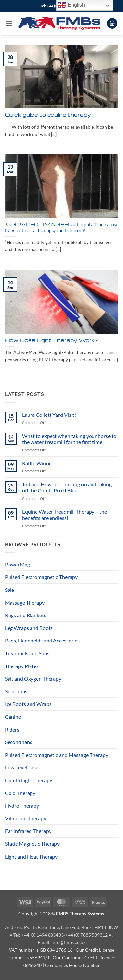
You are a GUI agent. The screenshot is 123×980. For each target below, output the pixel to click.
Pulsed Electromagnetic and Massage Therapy (57, 755)
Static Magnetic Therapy (32, 844)
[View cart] (112, 24)
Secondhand (19, 742)
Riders (12, 729)
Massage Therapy (25, 603)
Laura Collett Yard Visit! (49, 415)
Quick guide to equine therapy (48, 115)
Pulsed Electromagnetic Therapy (41, 577)
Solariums (16, 691)
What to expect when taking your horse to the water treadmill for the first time (69, 439)
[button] (9, 23)
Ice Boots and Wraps (28, 704)
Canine (13, 717)
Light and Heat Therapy (31, 856)
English (72, 5)
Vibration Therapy (26, 818)
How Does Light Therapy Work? (52, 340)
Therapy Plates (22, 666)
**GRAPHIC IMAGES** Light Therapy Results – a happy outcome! (61, 227)
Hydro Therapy (22, 805)
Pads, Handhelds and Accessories (42, 640)
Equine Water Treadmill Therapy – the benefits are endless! (64, 515)
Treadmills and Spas (27, 653)
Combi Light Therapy (29, 780)
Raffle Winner (38, 463)
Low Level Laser (23, 767)
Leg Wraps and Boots (29, 628)
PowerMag (17, 564)
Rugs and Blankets (26, 615)
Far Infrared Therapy (28, 831)
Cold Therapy (20, 793)
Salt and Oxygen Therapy (33, 678)
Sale (10, 590)
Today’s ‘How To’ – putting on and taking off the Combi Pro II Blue (67, 487)
